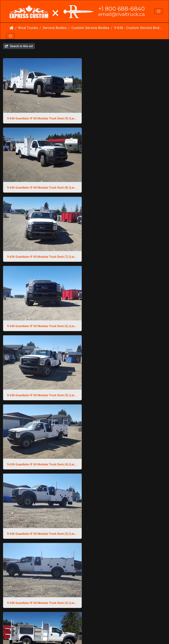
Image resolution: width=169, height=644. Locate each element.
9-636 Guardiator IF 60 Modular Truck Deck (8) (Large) (127, 118)
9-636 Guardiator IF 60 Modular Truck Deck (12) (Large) (42, 532)
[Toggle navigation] (159, 11)
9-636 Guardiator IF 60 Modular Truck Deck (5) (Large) (42, 256)
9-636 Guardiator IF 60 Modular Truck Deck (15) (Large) (42, 463)
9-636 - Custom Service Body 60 (138, 28)
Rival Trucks (28, 28)
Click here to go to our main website (84, 621)
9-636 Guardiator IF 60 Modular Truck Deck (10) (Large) (42, 601)
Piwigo (93, 616)
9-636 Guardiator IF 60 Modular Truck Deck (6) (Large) (127, 187)
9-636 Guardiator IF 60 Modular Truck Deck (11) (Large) (127, 532)
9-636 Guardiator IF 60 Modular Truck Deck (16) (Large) (127, 394)
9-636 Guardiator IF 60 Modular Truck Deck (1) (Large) (127, 601)
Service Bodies (55, 28)
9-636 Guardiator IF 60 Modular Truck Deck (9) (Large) (42, 118)
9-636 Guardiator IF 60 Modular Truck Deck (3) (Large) (42, 325)
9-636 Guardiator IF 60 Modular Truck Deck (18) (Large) (42, 394)
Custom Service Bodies (90, 28)
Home (12, 28)
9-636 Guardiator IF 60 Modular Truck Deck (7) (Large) (42, 187)
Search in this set (19, 46)
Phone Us (92, 628)
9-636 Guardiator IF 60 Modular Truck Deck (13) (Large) (127, 463)
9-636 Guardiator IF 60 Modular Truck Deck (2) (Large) (127, 325)
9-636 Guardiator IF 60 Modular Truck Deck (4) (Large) (127, 256)
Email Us (76, 628)
